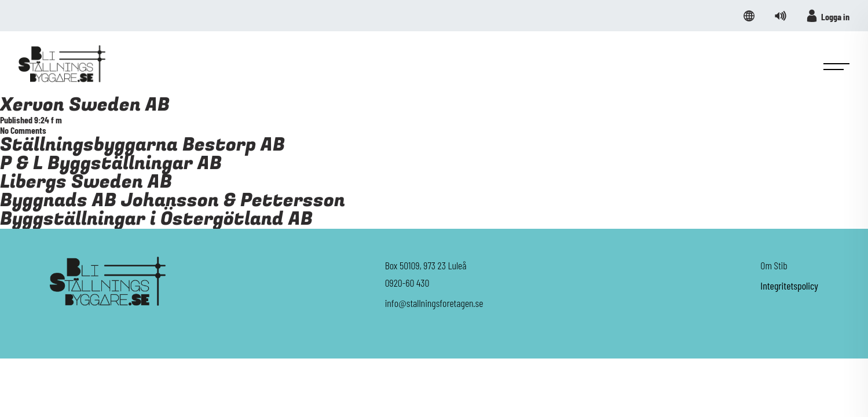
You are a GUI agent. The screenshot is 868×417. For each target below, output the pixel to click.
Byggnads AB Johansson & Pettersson (173, 201)
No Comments (23, 130)
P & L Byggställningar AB (111, 164)
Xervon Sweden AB (85, 105)
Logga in (828, 16)
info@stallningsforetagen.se (434, 303)
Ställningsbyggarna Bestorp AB (142, 145)
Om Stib (774, 265)
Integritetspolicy (789, 286)
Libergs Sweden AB (86, 182)
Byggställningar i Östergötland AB (156, 219)
